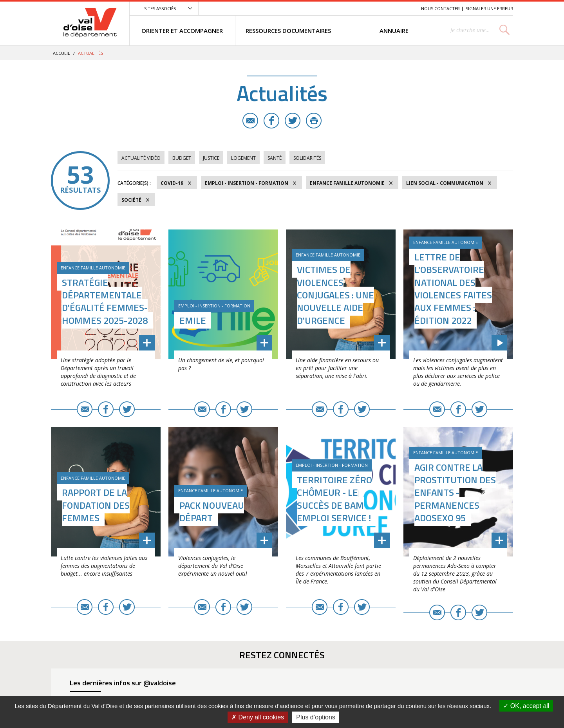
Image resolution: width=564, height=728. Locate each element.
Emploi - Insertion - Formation (247, 183)
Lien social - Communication (445, 183)
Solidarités (307, 158)
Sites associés (160, 8)
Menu (358, 8)
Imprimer (314, 121)
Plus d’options (316, 717)
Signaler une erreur (489, 8)
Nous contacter (440, 8)
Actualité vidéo (141, 158)
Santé (275, 158)
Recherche (404, 8)
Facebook (271, 121)
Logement (243, 158)
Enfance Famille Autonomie (347, 183)
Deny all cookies (258, 717)
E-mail (250, 121)
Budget (182, 158)
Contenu (378, 8)
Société (131, 200)
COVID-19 (172, 183)
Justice (211, 158)
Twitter (293, 121)
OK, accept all (526, 706)
